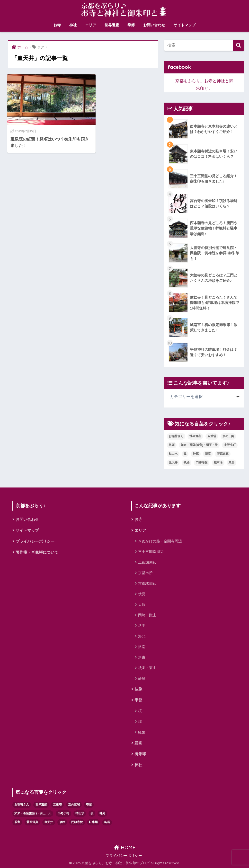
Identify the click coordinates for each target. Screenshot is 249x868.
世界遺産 (112, 25)
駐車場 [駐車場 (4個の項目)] (218, 462)
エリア (91, 25)
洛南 (142, 647)
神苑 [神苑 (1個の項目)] (196, 454)
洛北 (142, 636)
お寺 (57, 25)
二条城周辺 (147, 562)
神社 (73, 25)
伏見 (142, 594)
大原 (142, 605)
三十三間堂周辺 (151, 552)
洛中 (142, 626)
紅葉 (142, 732)
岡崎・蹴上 (147, 615)
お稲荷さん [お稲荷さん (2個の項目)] (176, 436)
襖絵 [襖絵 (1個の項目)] (187, 462)
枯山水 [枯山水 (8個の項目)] (173, 454)
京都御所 (145, 573)
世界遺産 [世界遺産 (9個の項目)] (195, 436)
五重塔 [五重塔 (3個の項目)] (212, 436)
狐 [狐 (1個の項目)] (185, 454)
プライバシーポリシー (35, 541)
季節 (131, 25)
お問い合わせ (154, 25)
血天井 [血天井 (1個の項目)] (173, 462)
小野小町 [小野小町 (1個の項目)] (230, 445)
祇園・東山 (147, 668)
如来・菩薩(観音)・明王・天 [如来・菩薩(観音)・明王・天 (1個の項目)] (199, 445)
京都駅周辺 (147, 583)
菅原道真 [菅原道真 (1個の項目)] (223, 454)
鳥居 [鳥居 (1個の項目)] (231, 462)
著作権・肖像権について (37, 552)
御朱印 (140, 754)
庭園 (138, 743)
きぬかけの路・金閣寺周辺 (160, 541)
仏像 (138, 689)
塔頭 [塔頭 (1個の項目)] (172, 445)
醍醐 (142, 678)
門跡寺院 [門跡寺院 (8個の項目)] (202, 462)
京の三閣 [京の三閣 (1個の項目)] (228, 436)
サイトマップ (185, 25)
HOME (125, 847)
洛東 (142, 657)
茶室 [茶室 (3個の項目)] (208, 454)
